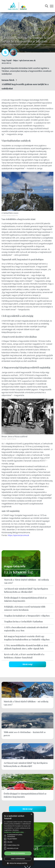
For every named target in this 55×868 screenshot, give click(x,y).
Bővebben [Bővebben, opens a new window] (16, 830)
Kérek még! (28, 664)
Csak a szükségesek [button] (18, 859)
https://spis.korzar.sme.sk (18, 535)
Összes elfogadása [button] (18, 853)
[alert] (18, 839)
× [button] (31, 814)
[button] (18, 863)
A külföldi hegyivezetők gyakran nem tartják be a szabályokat (25, 86)
